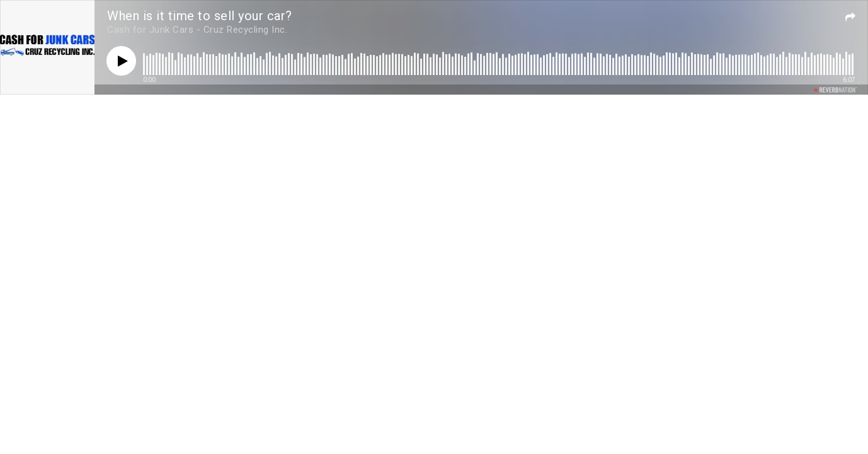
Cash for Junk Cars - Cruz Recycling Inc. (197, 30)
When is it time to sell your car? (200, 16)
